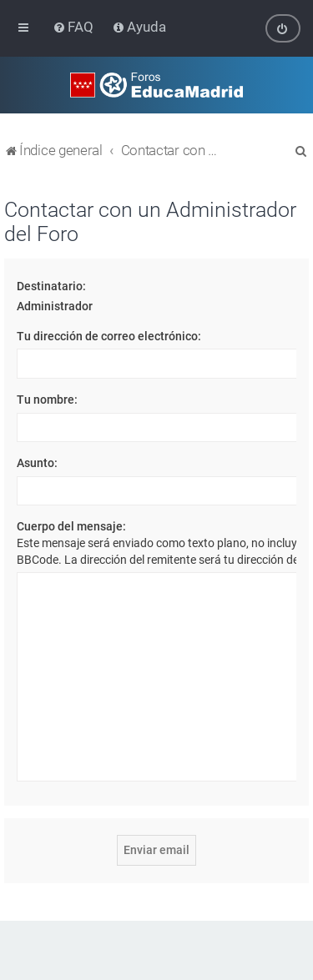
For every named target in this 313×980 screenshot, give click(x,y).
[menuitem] (75, 27)
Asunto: (37, 463)
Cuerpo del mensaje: (71, 526)
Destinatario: (51, 285)
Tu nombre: (47, 400)
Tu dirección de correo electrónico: (109, 335)
